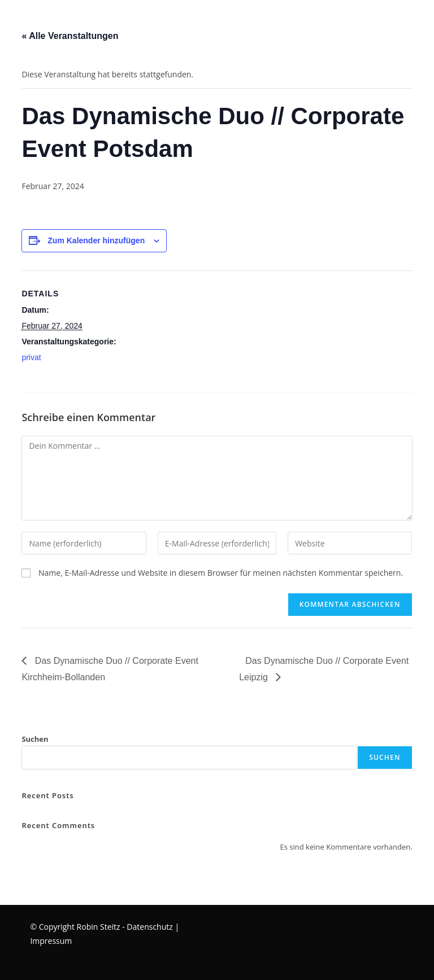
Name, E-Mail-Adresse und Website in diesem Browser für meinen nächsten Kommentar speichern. (221, 573)
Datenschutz (149, 927)
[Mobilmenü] (2, 19)
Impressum (51, 941)
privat (31, 357)
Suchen (35, 739)
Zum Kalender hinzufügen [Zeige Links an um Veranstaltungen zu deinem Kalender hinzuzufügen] (96, 240)
